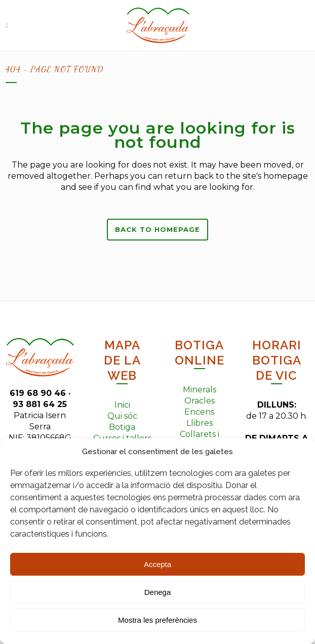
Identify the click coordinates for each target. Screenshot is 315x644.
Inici (122, 405)
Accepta (158, 564)
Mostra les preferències (158, 620)
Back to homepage (158, 229)
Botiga (122, 427)
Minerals (200, 390)
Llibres (200, 423)
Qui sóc (122, 416)
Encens (199, 412)
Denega (158, 592)
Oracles (200, 401)
